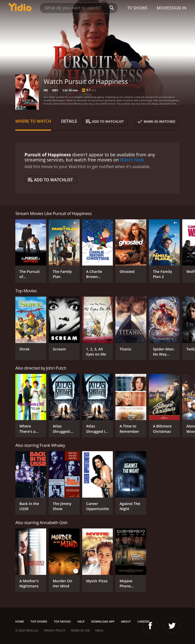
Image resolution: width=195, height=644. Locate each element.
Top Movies (62, 621)
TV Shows (137, 8)
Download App (103, 621)
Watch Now (132, 160)
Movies (164, 8)
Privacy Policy (55, 630)
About (126, 621)
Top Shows (39, 621)
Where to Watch (33, 121)
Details (69, 121)
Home (20, 621)
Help (81, 621)
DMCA (99, 630)
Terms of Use (80, 630)
